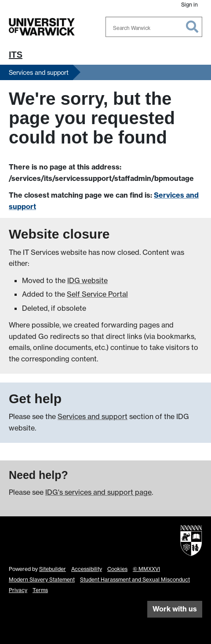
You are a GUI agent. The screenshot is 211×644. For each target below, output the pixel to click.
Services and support (39, 72)
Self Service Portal (97, 294)
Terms (40, 590)
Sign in (189, 5)
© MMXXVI (146, 569)
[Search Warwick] (154, 27)
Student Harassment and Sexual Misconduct (135, 580)
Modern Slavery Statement (42, 580)
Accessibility (87, 569)
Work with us (175, 609)
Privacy (18, 590)
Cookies (117, 569)
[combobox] (154, 27)
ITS (16, 55)
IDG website (87, 280)
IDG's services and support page (98, 492)
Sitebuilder (53, 569)
